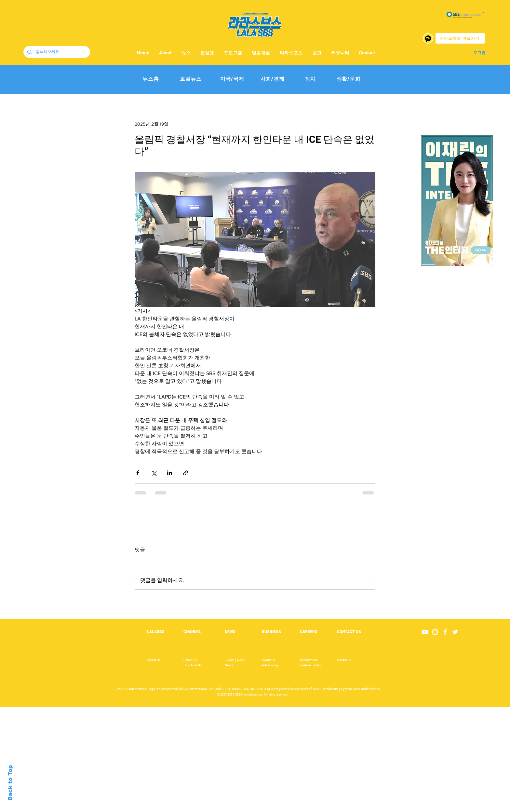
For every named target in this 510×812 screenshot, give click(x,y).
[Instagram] (435, 632)
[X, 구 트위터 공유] (154, 473)
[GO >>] (481, 250)
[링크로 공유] (186, 473)
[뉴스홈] (151, 79)
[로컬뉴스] (191, 79)
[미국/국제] (232, 79)
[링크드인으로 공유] (170, 473)
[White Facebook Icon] (445, 632)
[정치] (310, 79)
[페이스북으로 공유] (138, 473)
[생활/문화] (349, 79)
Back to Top (10, 783)
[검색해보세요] (56, 52)
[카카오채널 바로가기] (460, 38)
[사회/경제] (272, 79)
